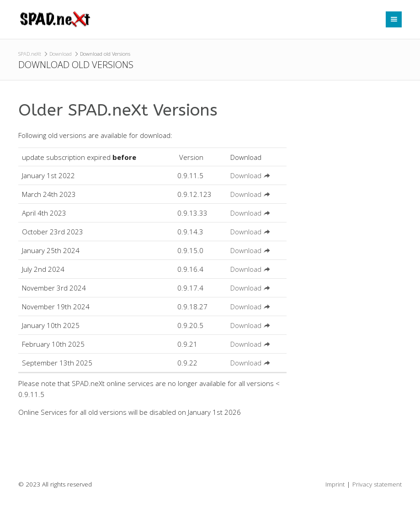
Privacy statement (377, 484)
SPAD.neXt (30, 54)
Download (61, 54)
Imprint (335, 484)
